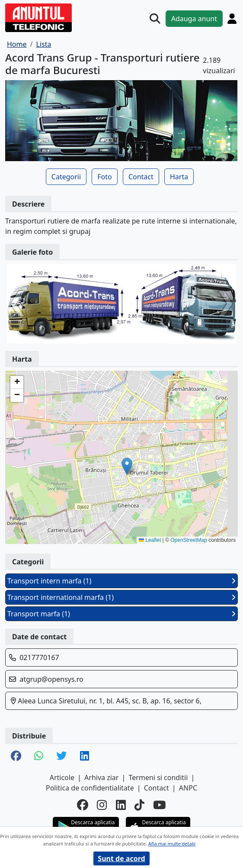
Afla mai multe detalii (172, 844)
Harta (179, 177)
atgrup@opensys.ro (51, 679)
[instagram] (102, 805)
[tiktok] (139, 805)
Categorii (66, 177)
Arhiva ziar (101, 777)
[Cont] (232, 18)
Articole (62, 777)
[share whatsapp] (39, 756)
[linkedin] (121, 805)
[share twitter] (61, 756)
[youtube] (160, 805)
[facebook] (83, 805)
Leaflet (150, 540)
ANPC (188, 788)
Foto (104, 177)
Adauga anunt (194, 19)
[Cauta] (155, 19)
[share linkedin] (85, 756)
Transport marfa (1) (121, 614)
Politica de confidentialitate (90, 788)
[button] (127, 466)
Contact (141, 177)
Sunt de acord (121, 858)
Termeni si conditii (158, 777)
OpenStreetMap (189, 540)
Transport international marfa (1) (121, 597)
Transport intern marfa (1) (121, 581)
